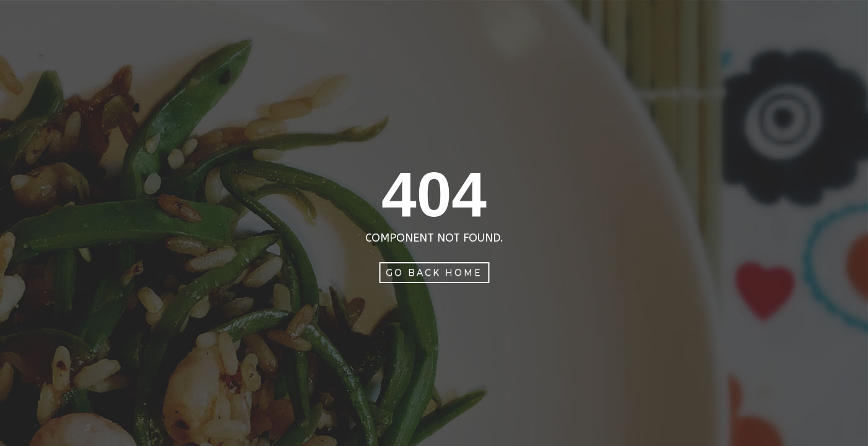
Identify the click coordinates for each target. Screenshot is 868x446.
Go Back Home (434, 273)
